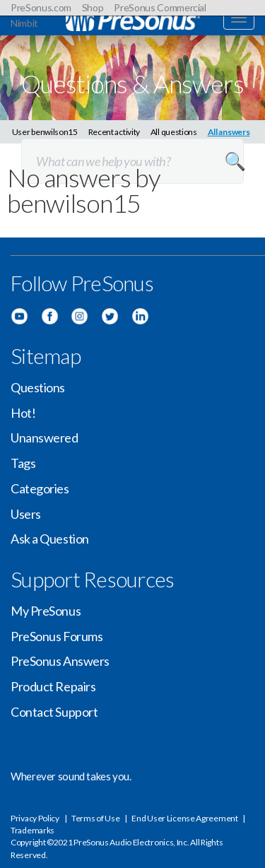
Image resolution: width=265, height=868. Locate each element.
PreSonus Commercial (160, 7)
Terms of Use (95, 818)
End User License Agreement (184, 818)
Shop (93, 7)
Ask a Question (50, 539)
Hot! (23, 413)
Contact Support (54, 712)
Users (26, 514)
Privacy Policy (35, 818)
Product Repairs (53, 686)
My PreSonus (46, 611)
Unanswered (45, 438)
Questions (38, 387)
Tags (23, 463)
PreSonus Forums (57, 636)
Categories (40, 488)
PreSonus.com (41, 7)
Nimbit (24, 23)
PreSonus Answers (60, 661)
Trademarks (33, 830)
